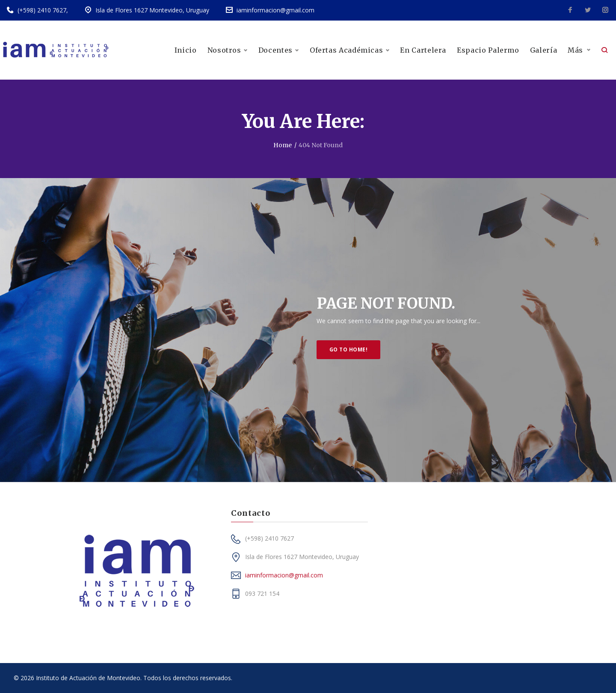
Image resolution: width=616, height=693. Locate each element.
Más (575, 50)
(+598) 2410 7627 (42, 10)
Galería (543, 50)
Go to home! (348, 349)
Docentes (279, 50)
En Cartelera (423, 50)
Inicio (186, 50)
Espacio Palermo (488, 50)
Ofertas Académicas (350, 50)
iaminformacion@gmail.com (275, 10)
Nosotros (228, 50)
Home (283, 145)
